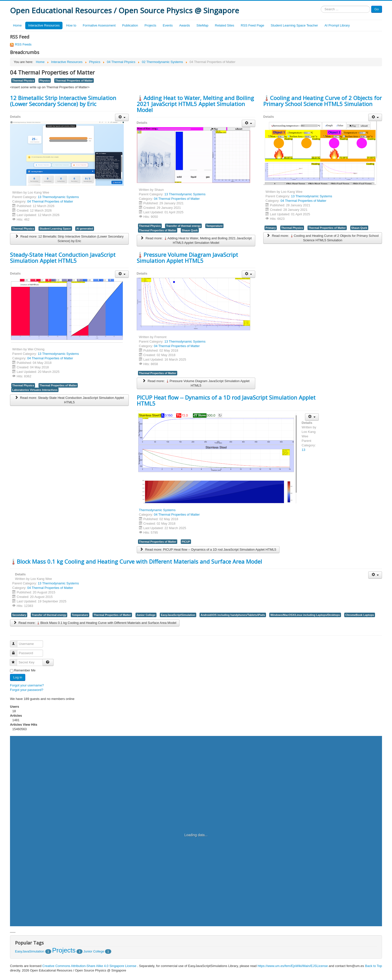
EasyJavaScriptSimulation (178, 615)
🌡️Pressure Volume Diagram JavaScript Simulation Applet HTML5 (187, 258)
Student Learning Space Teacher (294, 25)
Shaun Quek (190, 230)
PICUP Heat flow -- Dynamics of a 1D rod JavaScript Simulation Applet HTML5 (226, 400)
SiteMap (202, 25)
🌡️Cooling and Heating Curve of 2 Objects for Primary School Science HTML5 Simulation (322, 101)
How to (71, 25)
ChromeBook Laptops (360, 615)
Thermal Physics (23, 81)
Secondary (19, 615)
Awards (185, 25)
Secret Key (16, 660)
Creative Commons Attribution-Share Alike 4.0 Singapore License (89, 966)
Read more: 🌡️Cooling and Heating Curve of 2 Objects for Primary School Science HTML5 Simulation (323, 238)
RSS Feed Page (252, 25)
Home (17, 25)
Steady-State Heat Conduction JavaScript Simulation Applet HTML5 (63, 258)
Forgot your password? (27, 690)
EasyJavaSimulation (30, 951)
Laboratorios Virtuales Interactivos (35, 390)
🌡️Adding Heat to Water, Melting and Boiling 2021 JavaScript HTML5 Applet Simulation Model (195, 104)
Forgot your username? (27, 685)
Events (168, 25)
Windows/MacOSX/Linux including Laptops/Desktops (305, 615)
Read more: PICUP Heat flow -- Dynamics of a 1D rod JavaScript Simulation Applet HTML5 (208, 550)
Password (16, 651)
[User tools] (122, 117)
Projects (150, 25)
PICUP (186, 542)
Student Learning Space (55, 229)
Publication (130, 25)
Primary (271, 228)
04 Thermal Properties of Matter (50, 201)
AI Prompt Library (337, 25)
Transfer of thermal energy (183, 226)
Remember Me (25, 670)
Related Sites (225, 25)
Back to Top (373, 966)
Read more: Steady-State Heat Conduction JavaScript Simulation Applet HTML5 (69, 400)
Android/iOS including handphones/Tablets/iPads (233, 615)
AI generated (85, 229)
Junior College (146, 615)
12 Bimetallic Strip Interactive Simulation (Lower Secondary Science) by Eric (63, 101)
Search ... (321, 6)
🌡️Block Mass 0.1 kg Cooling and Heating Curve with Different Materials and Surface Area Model (136, 561)
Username (16, 642)
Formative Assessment (99, 25)
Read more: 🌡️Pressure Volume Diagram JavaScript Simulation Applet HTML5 (196, 383)
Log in (18, 677)
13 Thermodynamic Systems (58, 197)
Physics (45, 81)
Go (377, 9)
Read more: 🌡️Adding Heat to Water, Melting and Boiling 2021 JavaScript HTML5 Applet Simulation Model (196, 240)
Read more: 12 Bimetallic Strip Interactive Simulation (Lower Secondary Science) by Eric (69, 239)
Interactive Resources (44, 25)
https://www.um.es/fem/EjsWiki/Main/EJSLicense (293, 966)
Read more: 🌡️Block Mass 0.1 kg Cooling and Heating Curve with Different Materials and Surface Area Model (95, 623)
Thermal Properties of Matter (74, 81)
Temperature (214, 226)
